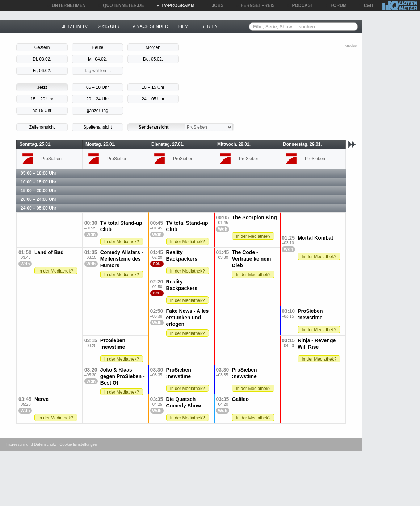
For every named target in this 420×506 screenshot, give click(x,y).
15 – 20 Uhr (42, 99)
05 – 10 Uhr (98, 87)
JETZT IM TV (75, 26)
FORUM (336, 5)
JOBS (215, 5)
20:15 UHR (109, 26)
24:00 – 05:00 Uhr (39, 208)
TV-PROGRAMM (175, 5)
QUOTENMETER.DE (121, 5)
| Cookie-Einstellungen (77, 444)
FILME (185, 26)
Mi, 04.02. (98, 59)
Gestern (42, 47)
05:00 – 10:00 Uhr (39, 173)
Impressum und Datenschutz (31, 444)
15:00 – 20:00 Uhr (39, 191)
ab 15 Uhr (42, 111)
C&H (366, 5)
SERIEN (209, 26)
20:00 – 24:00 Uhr (39, 199)
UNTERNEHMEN (66, 5)
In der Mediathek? (253, 236)
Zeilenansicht (42, 127)
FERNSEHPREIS (255, 5)
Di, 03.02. (42, 59)
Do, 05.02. (153, 59)
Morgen (153, 47)
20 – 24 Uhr (98, 99)
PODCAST (300, 5)
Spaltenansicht (98, 127)
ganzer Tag (98, 111)
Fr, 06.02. (42, 71)
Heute (97, 47)
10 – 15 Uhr (153, 87)
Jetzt (42, 87)
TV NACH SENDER (149, 26)
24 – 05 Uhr (153, 99)
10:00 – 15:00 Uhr (39, 182)
